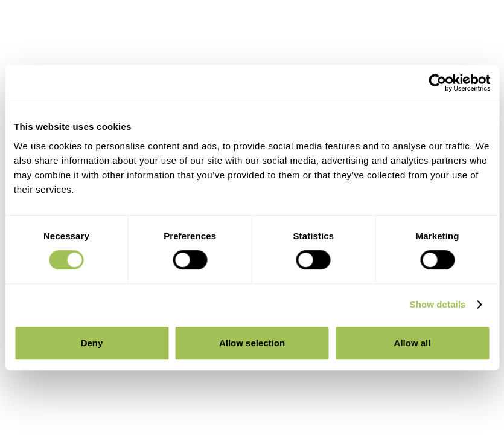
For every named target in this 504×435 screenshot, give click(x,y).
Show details (438, 304)
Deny (92, 343)
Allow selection (252, 343)
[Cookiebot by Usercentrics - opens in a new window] (437, 83)
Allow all (413, 343)
